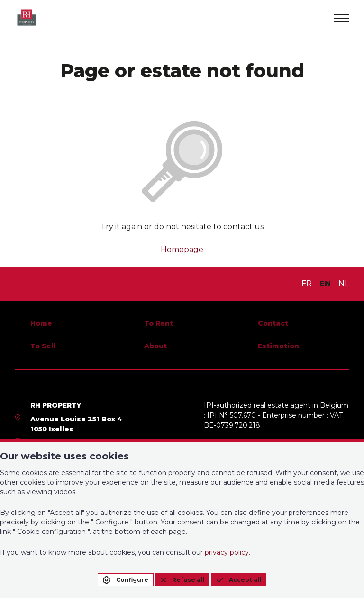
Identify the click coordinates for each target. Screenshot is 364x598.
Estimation (278, 346)
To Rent (159, 323)
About (155, 346)
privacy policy (227, 552)
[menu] (341, 18)
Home (41, 323)
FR (307, 284)
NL (344, 284)
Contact (273, 323)
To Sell (43, 346)
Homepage (182, 249)
